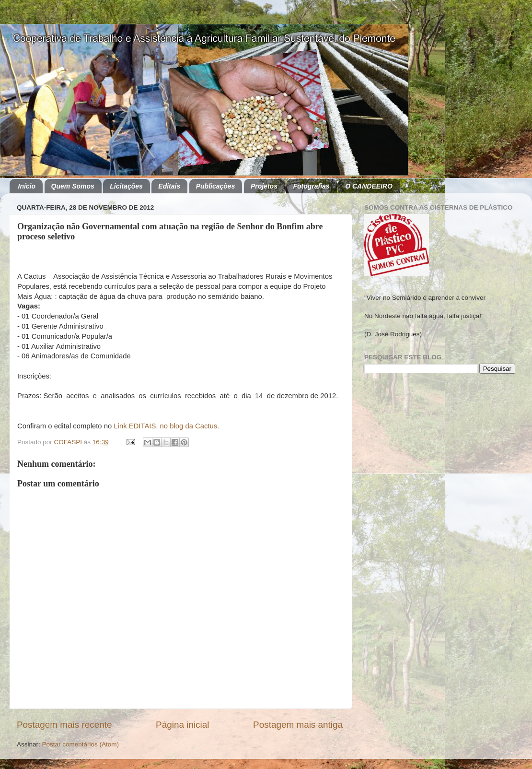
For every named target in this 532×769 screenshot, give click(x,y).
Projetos (264, 186)
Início (27, 186)
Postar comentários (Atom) (81, 744)
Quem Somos (73, 186)
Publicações (216, 186)
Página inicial (182, 725)
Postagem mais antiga (298, 725)
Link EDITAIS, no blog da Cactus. (166, 426)
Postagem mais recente (64, 725)
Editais (169, 186)
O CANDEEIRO (369, 186)
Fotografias (311, 186)
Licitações (126, 186)
